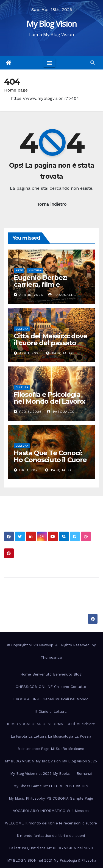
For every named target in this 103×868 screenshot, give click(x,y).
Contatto (78, 687)
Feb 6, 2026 (30, 412)
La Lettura (37, 736)
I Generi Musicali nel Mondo (64, 699)
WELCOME (14, 823)
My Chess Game (28, 786)
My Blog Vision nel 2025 (31, 774)
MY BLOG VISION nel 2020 (70, 848)
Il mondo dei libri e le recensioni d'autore (61, 823)
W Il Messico (78, 811)
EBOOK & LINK (26, 699)
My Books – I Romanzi (72, 774)
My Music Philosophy (27, 798)
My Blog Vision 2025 (80, 761)
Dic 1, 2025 (30, 470)
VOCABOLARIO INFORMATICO (39, 811)
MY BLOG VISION (20, 761)
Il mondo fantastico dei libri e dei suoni (51, 836)
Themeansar (52, 657)
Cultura (35, 270)
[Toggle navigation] (49, 63)
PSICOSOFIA (58, 798)
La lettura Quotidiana (27, 848)
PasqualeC (62, 295)
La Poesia (83, 736)
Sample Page (82, 798)
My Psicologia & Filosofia (75, 860)
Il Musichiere (84, 724)
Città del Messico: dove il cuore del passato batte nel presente (50, 343)
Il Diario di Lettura (51, 712)
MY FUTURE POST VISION (66, 786)
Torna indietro (52, 204)
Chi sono (62, 687)
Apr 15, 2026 (31, 295)
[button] (93, 63)
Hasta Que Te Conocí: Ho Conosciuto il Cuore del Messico (50, 460)
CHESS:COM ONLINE (34, 687)
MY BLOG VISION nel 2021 (30, 860)
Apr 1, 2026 (30, 353)
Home (26, 674)
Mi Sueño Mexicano (68, 749)
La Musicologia (60, 736)
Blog (77, 674)
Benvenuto (42, 674)
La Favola (19, 736)
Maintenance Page (34, 749)
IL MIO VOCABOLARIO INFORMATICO (39, 724)
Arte (19, 270)
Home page (16, 90)
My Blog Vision (51, 24)
